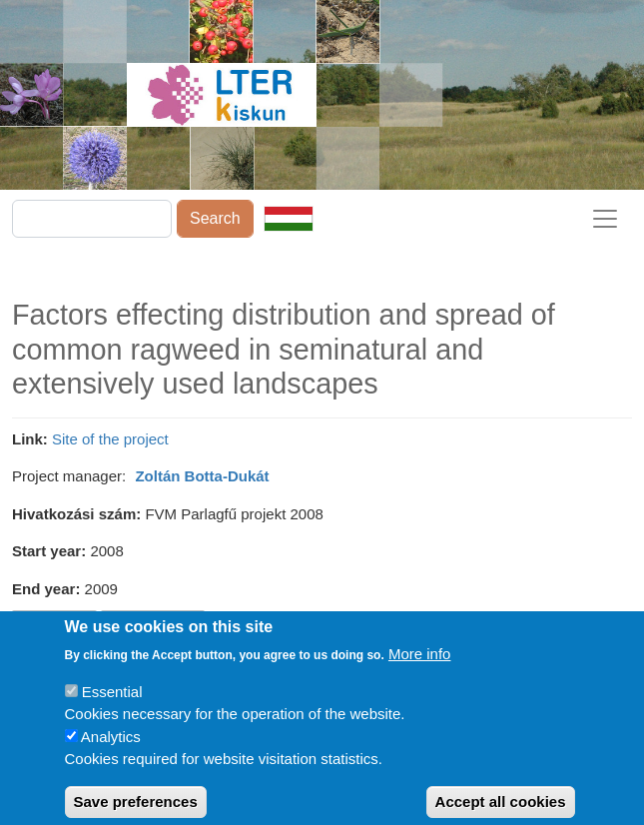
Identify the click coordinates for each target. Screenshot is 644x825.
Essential (112, 704)
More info (420, 666)
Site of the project (110, 439)
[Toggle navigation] (605, 219)
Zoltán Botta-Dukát (202, 476)
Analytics (111, 749)
